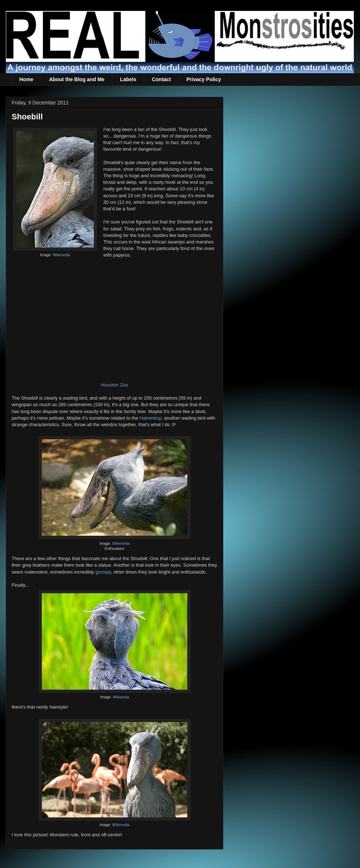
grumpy (103, 572)
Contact (161, 79)
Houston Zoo (115, 385)
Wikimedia (61, 255)
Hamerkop (151, 418)
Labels (128, 79)
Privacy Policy (204, 79)
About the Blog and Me (77, 79)
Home (26, 79)
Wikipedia (121, 697)
